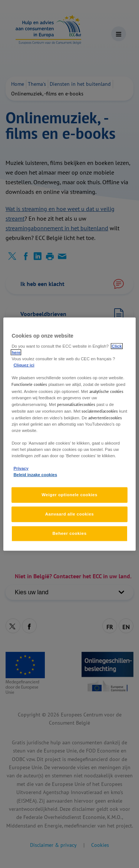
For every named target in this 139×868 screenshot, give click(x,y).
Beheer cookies (69, 533)
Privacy (21, 468)
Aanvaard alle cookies (69, 514)
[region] (69, 434)
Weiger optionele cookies (69, 495)
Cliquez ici (24, 365)
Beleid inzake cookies (35, 475)
